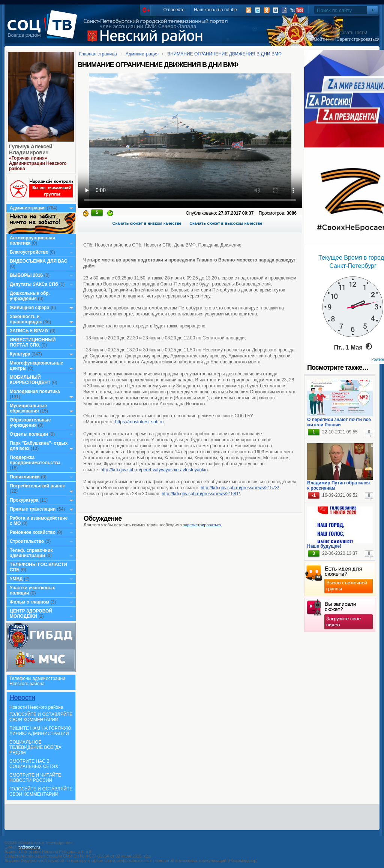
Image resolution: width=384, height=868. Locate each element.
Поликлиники (25, 477)
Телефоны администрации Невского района (37, 681)
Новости (22, 698)
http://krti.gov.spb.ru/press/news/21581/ (201, 494)
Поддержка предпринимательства (35, 460)
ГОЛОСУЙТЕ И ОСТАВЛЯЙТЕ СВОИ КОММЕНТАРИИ (41, 717)
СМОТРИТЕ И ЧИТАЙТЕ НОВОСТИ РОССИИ (35, 778)
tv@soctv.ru (29, 847)
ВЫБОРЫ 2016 (26, 275)
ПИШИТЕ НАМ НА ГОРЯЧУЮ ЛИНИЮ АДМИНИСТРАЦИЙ (40, 731)
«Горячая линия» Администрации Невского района (38, 163)
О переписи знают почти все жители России (339, 422)
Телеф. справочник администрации (31, 553)
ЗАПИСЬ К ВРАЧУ (29, 331)
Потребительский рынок (37, 486)
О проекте (174, 10)
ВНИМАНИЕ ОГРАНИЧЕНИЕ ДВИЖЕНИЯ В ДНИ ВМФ (224, 54)
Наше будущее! (324, 546)
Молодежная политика (35, 391)
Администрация (28, 208)
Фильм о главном (29, 602)
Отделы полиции (29, 434)
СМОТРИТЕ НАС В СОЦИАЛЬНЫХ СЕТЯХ (34, 764)
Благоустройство (30, 252)
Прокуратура (24, 500)
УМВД (16, 579)
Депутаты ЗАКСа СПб (34, 284)
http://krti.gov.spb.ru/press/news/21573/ (240, 488)
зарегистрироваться (202, 525)
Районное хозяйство (33, 532)
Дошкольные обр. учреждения (30, 296)
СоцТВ (44, 30)
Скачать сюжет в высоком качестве (226, 223)
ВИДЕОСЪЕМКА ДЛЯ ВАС (38, 261)
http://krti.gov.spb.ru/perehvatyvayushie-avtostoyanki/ (153, 470)
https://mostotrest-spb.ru (139, 422)
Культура (20, 354)
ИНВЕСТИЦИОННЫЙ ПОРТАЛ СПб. (33, 342)
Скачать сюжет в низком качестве (147, 223)
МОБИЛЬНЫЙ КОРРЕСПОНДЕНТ (31, 380)
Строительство (27, 541)
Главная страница (98, 54)
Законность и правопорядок (26, 319)
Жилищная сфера (29, 308)
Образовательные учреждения (30, 423)
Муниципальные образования (28, 408)
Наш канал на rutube (215, 10)
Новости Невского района (36, 707)
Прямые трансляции (33, 509)
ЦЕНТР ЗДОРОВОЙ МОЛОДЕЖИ (31, 614)
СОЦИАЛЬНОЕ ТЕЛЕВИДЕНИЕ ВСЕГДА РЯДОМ (35, 747)
